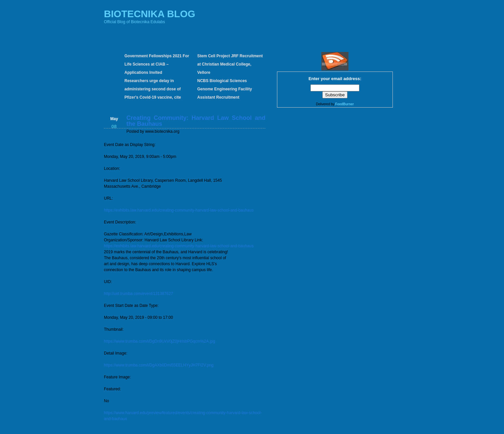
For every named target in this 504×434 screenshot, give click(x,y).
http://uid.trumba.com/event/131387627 (138, 294)
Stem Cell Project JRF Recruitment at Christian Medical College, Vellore (230, 64)
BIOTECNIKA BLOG (150, 14)
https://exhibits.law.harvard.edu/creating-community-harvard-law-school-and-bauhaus (179, 210)
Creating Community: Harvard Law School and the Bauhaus (196, 121)
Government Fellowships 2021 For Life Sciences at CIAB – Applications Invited (157, 64)
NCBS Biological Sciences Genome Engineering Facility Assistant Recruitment (225, 89)
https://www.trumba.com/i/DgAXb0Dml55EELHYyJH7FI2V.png (159, 365)
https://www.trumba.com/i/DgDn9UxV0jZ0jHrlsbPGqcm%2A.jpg (160, 341)
